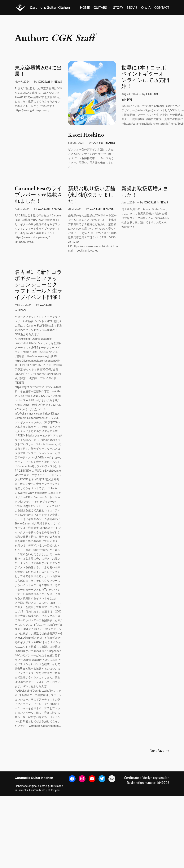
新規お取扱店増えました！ (145, 192)
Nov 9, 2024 (22, 82)
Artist (112, 143)
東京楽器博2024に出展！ (38, 71)
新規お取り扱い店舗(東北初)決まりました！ (92, 195)
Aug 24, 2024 (130, 94)
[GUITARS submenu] (102, 8)
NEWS (58, 82)
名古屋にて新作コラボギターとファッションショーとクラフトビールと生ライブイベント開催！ (39, 285)
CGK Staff (44, 82)
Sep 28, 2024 (76, 143)
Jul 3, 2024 (75, 209)
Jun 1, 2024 (129, 202)
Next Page (160, 751)
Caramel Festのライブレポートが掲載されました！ (39, 195)
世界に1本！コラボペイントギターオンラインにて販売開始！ (145, 77)
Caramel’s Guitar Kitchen (50, 8)
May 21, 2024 (23, 305)
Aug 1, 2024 (22, 209)
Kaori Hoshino (86, 135)
